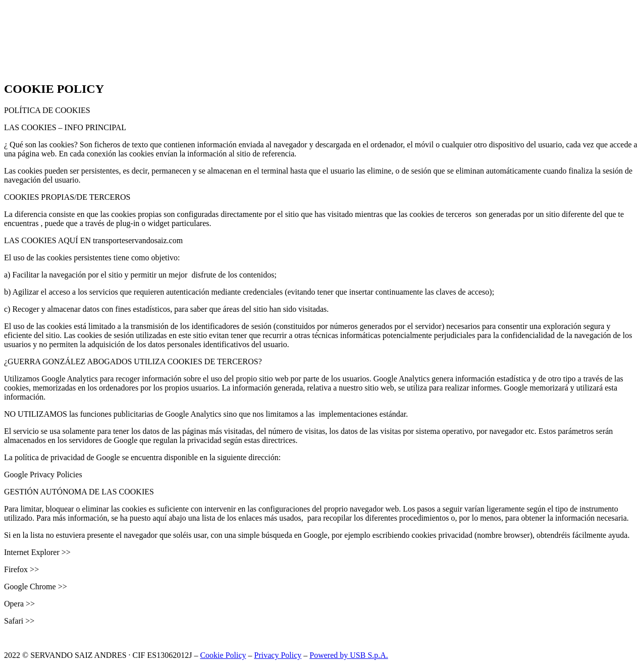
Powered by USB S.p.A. (349, 655)
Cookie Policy (223, 655)
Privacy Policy (278, 655)
